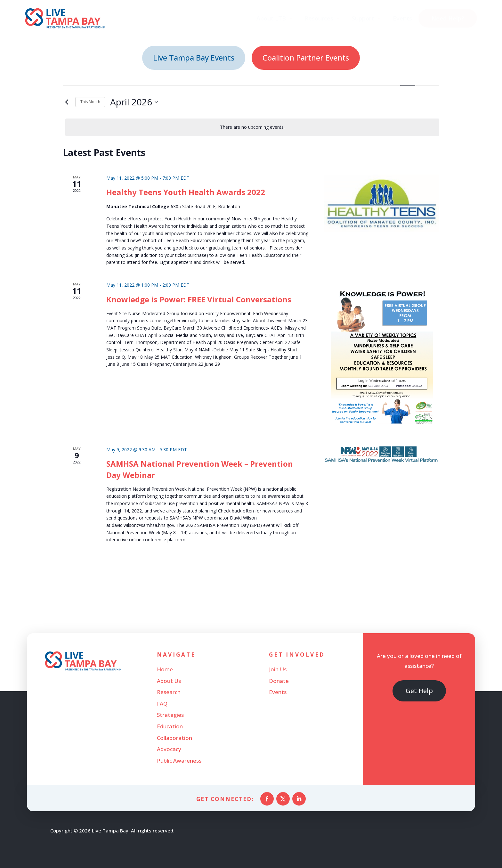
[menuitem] (275, 18)
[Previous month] (67, 102)
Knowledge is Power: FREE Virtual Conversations (199, 299)
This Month (90, 102)
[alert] (252, 127)
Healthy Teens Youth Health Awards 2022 (186, 192)
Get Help (419, 691)
